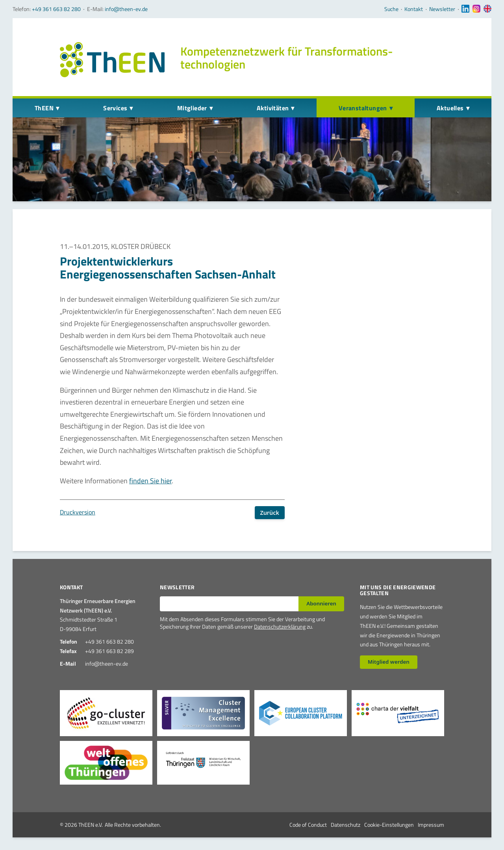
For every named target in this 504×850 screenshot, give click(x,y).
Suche (391, 9)
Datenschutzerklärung (280, 626)
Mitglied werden (389, 662)
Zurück (270, 513)
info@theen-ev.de (126, 9)
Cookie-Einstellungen (389, 825)
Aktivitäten (273, 108)
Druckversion (78, 512)
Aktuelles (450, 108)
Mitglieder (192, 108)
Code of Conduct (308, 825)
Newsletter (442, 9)
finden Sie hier (150, 481)
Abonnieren (321, 603)
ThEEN (44, 108)
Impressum (431, 825)
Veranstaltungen (363, 108)
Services (115, 108)
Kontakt (414, 9)
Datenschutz (346, 825)
